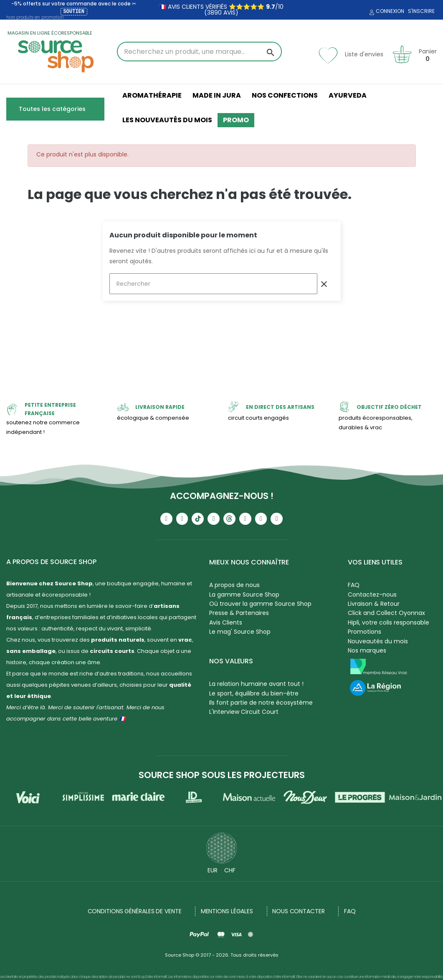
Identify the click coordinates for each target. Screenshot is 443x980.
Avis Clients (226, 622)
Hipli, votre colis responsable (389, 622)
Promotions (365, 632)
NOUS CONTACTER (299, 911)
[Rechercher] (213, 284)
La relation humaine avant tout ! (256, 684)
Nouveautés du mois (378, 641)
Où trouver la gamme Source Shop (260, 604)
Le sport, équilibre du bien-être (254, 693)
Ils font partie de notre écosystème (261, 703)
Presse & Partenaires (239, 613)
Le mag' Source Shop (240, 632)
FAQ (354, 585)
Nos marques (367, 650)
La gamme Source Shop (244, 595)
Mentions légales (227, 911)
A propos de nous (234, 585)
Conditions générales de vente (135, 911)
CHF (230, 870)
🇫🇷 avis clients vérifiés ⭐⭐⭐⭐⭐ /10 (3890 (221, 10)
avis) (230, 13)
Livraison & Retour (374, 604)
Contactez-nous (372, 595)
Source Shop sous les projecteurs (222, 775)
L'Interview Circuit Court (244, 712)
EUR (213, 870)
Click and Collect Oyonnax (386, 613)
